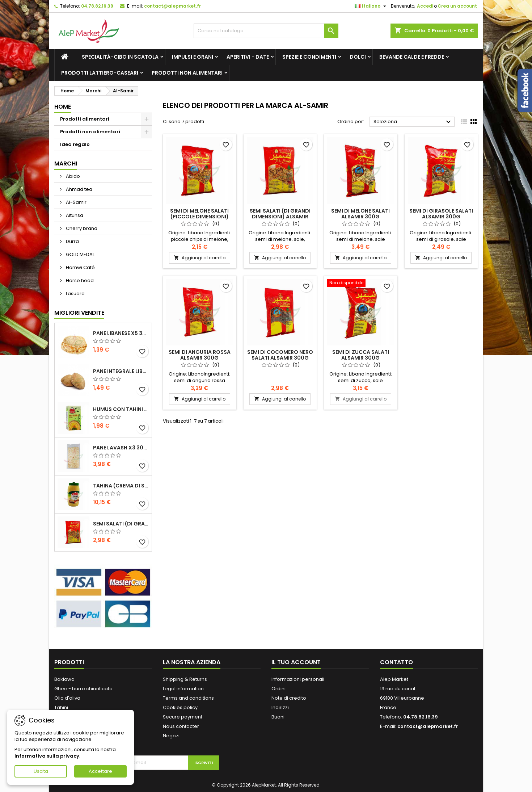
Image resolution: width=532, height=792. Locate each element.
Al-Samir (76, 202)
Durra (72, 241)
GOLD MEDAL (80, 254)
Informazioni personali (298, 679)
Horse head (79, 280)
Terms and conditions (188, 698)
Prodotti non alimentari (187, 73)
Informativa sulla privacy (47, 756)
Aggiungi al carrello (200, 258)
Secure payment (183, 717)
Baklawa (64, 679)
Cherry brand (81, 228)
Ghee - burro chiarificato (83, 689)
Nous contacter (181, 726)
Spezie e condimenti (309, 57)
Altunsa (74, 215)
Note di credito (289, 698)
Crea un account (457, 6)
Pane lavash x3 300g (121, 448)
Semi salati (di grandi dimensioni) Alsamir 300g (121, 524)
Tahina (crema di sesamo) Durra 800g (121, 486)
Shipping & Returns (185, 679)
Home (63, 107)
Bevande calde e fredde (412, 57)
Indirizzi (280, 707)
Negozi (171, 736)
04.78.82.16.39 (97, 6)
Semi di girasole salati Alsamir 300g (441, 214)
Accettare (100, 771)
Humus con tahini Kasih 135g (121, 409)
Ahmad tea (79, 189)
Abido (72, 176)
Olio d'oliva (67, 698)
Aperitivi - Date (248, 57)
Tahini (61, 707)
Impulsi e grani (193, 57)
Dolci (358, 57)
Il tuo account (296, 662)
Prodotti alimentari (85, 119)
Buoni (278, 717)
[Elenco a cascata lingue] (371, 6)
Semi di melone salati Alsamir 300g (360, 214)
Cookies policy (180, 707)
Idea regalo (75, 144)
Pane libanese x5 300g (121, 333)
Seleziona (413, 122)
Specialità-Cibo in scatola (120, 57)
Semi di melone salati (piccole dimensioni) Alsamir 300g (199, 217)
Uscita (41, 771)
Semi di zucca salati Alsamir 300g (361, 355)
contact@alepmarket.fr (172, 6)
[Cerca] (266, 31)
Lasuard (75, 294)
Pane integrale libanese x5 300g (121, 371)
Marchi (66, 164)
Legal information (183, 689)
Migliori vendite (79, 313)
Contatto (396, 662)
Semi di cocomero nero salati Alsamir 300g (280, 355)
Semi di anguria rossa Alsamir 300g (200, 355)
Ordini (278, 689)
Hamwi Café (80, 267)
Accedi (425, 6)
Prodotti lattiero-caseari (100, 73)
